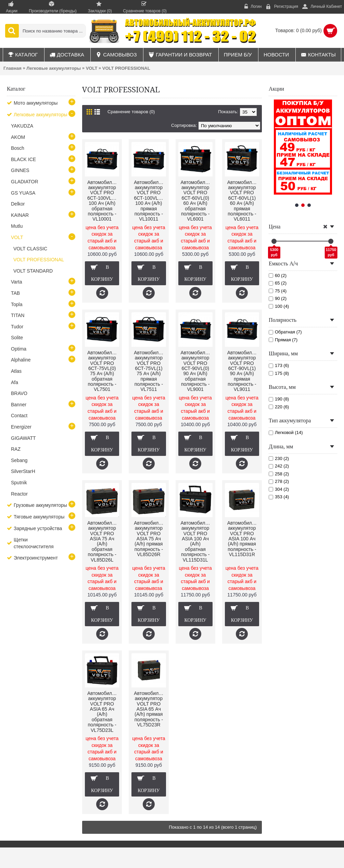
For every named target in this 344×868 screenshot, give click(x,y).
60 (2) (278, 275)
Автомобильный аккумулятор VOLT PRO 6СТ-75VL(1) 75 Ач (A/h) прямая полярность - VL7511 (150, 371)
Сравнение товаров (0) (131, 112)
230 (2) (279, 458)
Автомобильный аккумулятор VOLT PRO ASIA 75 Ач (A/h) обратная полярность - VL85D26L (103, 541)
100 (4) (279, 306)
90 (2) (278, 298)
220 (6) (279, 407)
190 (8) (279, 399)
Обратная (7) (285, 332)
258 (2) (279, 474)
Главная (12, 68)
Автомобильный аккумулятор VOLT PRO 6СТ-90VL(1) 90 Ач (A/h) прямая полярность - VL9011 (243, 371)
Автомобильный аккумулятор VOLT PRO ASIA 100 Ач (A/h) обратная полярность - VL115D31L (197, 541)
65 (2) (278, 283)
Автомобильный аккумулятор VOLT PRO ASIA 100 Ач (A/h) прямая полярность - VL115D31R (243, 539)
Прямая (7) (283, 340)
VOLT (92, 68)
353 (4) (279, 497)
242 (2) (279, 466)
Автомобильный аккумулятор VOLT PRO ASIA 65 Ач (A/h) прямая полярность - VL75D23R (150, 709)
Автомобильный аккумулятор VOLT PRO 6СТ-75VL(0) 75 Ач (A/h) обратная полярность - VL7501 (103, 371)
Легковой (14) (286, 432)
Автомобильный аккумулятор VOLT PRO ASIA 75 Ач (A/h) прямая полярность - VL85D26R (150, 539)
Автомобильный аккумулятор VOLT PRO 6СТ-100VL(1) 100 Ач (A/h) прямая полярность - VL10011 (150, 201)
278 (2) (279, 481)
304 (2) (279, 489)
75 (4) (278, 291)
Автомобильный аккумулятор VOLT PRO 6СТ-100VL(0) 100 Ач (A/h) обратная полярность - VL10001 (103, 201)
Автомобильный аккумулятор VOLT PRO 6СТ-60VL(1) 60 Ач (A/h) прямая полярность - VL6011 (243, 201)
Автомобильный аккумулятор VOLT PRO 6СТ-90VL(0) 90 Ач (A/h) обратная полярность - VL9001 (197, 371)
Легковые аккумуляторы (54, 68)
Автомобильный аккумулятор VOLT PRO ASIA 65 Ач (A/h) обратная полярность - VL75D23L (103, 712)
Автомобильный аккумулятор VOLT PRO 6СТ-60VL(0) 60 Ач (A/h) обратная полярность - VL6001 (197, 201)
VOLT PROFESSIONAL (126, 68)
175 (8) (279, 373)
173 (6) (279, 365)
